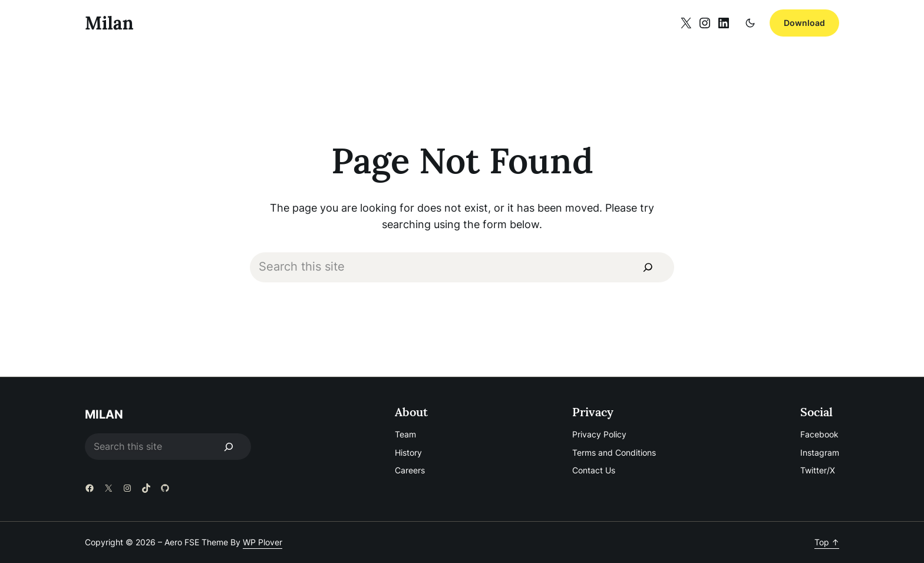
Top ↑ (827, 542)
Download (804, 23)
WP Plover (263, 542)
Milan (109, 23)
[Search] (648, 267)
